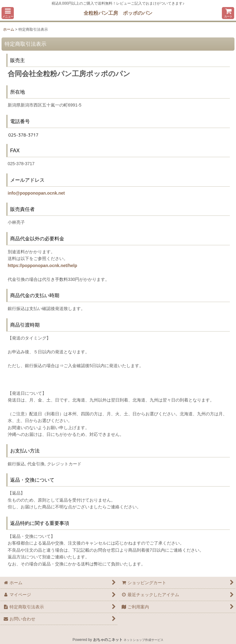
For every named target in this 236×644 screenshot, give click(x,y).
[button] (8, 13)
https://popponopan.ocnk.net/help (42, 266)
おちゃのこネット (108, 640)
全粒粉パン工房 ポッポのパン (118, 13)
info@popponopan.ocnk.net (36, 193)
